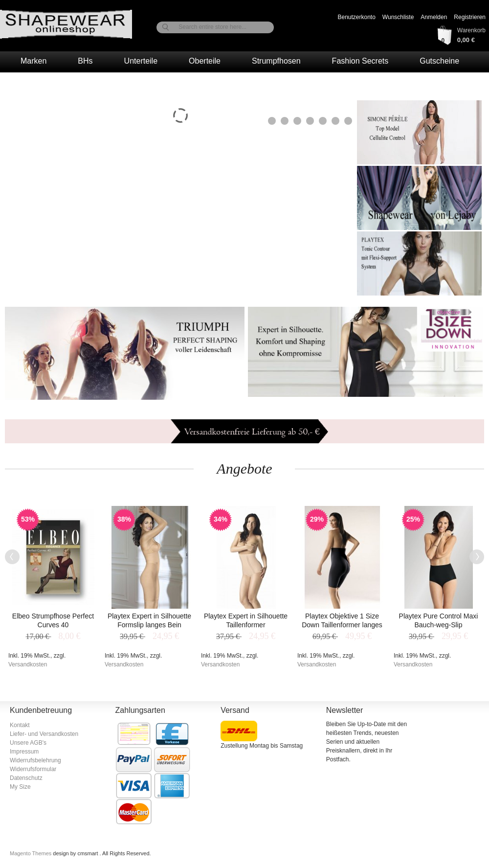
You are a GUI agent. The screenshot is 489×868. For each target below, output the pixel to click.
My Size (20, 787)
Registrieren (470, 17)
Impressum (24, 752)
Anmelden (434, 17)
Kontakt (20, 725)
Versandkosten (28, 664)
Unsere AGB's (28, 743)
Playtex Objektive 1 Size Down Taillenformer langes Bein (342, 625)
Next (477, 557)
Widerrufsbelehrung (35, 760)
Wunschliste (398, 17)
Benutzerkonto (356, 17)
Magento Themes (31, 853)
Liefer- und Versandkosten (44, 734)
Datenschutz (26, 778)
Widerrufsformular (33, 769)
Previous (12, 557)
